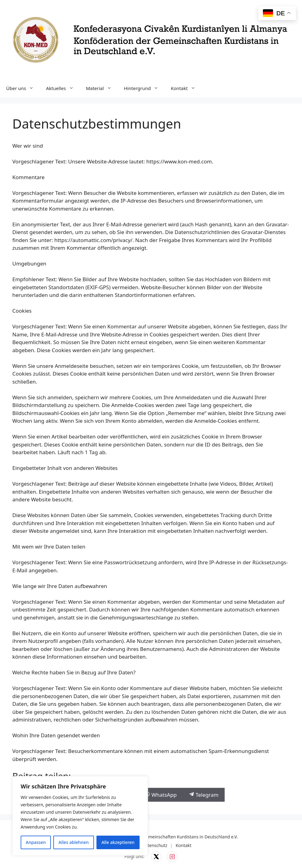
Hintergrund (144, 88)
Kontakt (186, 88)
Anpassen (36, 842)
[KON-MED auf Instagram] (172, 857)
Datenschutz (155, 845)
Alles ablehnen (74, 842)
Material (102, 88)
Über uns (23, 88)
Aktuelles (63, 88)
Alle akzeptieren (118, 842)
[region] (80, 816)
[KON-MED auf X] (156, 857)
